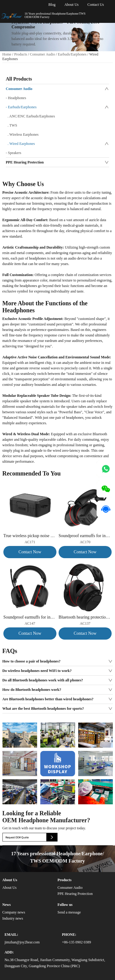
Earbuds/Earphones (72, 54)
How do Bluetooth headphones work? (32, 690)
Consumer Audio (43, 54)
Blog (52, 5)
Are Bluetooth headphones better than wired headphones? (48, 699)
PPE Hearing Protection (25, 162)
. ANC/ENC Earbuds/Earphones (30, 116)
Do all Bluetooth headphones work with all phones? (43, 680)
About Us (71, 5)
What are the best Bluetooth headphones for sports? (43, 709)
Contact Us (96, 5)
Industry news (13, 918)
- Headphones (16, 98)
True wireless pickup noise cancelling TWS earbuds (30, 536)
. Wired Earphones (20, 144)
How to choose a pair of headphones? (32, 661)
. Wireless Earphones (22, 135)
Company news (14, 912)
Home (7, 54)
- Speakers (13, 153)
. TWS (11, 125)
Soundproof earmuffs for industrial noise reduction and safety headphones (85, 536)
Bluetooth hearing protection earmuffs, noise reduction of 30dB (85, 617)
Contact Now (30, 552)
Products (21, 54)
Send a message (69, 912)
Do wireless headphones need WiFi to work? (37, 671)
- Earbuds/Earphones (21, 107)
